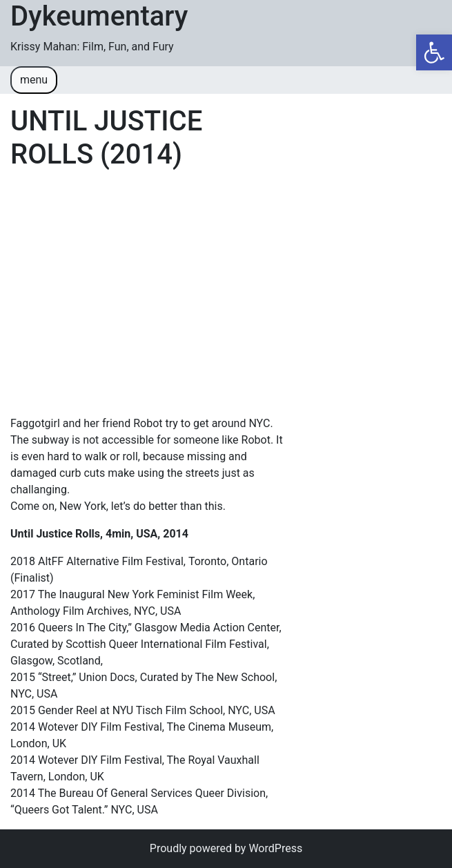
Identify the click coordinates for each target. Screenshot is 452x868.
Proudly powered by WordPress (226, 848)
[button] (434, 52)
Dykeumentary (99, 16)
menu (34, 80)
